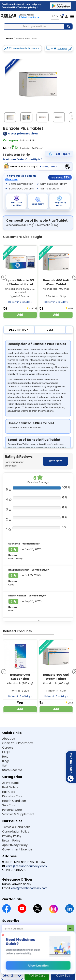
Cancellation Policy (16, 832)
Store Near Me (12, 770)
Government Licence (17, 849)
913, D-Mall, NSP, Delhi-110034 (24, 862)
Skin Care (9, 805)
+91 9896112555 (14, 870)
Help (5, 757)
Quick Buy (63, 976)
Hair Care (9, 792)
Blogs (6, 761)
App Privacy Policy (15, 845)
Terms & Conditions (16, 827)
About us (9, 739)
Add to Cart (37, 976)
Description (19, 330)
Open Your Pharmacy (18, 743)
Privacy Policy (12, 836)
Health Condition (14, 801)
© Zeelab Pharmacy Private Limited (26, 960)
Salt (5, 766)
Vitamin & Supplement (18, 814)
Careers (8, 748)
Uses (50, 330)
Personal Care (12, 810)
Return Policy (11, 840)
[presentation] (4, 277)
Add (20, 315)
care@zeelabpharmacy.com (25, 866)
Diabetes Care (12, 796)
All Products (10, 783)
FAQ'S (6, 752)
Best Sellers (10, 787)
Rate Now (55, 461)
